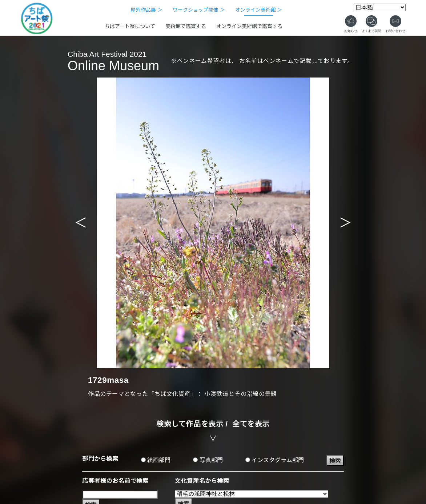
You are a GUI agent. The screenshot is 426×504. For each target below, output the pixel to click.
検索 (335, 461)
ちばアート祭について (130, 26)
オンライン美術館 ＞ (259, 10)
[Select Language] (380, 7)
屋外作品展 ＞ (146, 10)
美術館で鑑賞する (186, 26)
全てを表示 (251, 424)
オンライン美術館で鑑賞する (249, 26)
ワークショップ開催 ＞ (199, 10)
